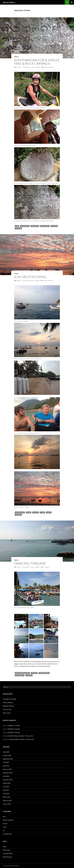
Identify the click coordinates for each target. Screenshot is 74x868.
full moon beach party (22, 673)
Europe (5, 823)
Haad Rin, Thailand (30, 563)
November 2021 (8, 780)
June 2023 (6, 762)
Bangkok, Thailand (8, 706)
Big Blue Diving (20, 512)
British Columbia (8, 820)
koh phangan (25, 226)
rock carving (45, 226)
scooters (54, 226)
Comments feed (8, 853)
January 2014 (7, 804)
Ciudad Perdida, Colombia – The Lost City (21, 736)
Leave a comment (49, 67)
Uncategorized (7, 834)
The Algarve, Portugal (9, 699)
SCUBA (42, 512)
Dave (39, 67)
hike (17, 226)
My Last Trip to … (9, 2)
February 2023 (7, 769)
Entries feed (6, 850)
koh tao (36, 512)
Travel (16, 57)
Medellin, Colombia (14, 725)
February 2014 (7, 800)
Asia (4, 817)
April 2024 (6, 752)
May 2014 (6, 790)
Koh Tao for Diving (30, 277)
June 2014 (6, 787)
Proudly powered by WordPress (11, 866)
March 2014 (7, 797)
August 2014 (7, 783)
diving (29, 512)
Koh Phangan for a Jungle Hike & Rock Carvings (37, 62)
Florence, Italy (7, 709)
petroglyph (35, 226)
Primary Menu (72, 2)
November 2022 (8, 773)
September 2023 (8, 759)
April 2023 (6, 766)
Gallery (19, 67)
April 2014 (6, 794)
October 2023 (7, 755)
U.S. (4, 830)
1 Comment (46, 567)
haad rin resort (44, 673)
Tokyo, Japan (7, 713)
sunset (49, 512)
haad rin (34, 673)
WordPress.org (7, 857)
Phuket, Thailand (8, 702)
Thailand (18, 228)
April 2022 (6, 776)
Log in (5, 846)
